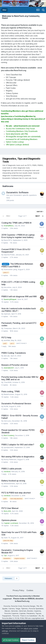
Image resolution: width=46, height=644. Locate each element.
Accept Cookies (11, 640)
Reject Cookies (28, 640)
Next (38, 216)
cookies (18, 626)
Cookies (30, 590)
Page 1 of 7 (23, 216)
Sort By (40, 212)
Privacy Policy (18, 590)
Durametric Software (17, 192)
